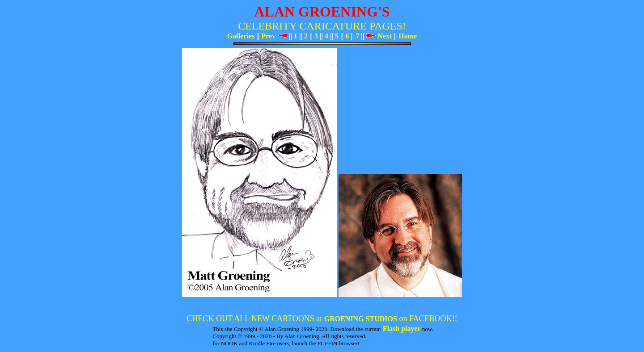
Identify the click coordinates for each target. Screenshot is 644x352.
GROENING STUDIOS (361, 319)
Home (408, 36)
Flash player (401, 329)
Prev (274, 36)
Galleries (241, 36)
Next (379, 36)
